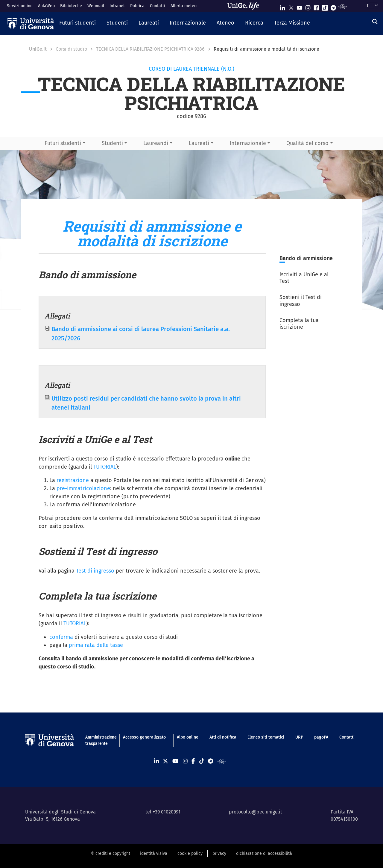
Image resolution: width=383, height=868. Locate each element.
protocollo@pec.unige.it (256, 812)
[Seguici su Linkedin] (282, 6)
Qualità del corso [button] (307, 143)
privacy (219, 853)
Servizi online (20, 6)
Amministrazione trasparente (98, 740)
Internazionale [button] (248, 143)
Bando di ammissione (306, 258)
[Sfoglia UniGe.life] (245, 6)
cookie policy (190, 853)
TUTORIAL (105, 467)
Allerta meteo (184, 6)
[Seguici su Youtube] (300, 6)
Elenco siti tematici (266, 737)
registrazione (72, 480)
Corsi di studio (71, 49)
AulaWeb (46, 6)
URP (299, 737)
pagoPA (321, 737)
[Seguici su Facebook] (316, 6)
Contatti (158, 6)
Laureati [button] (199, 143)
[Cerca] (375, 22)
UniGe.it (38, 49)
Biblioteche (71, 6)
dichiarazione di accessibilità (264, 853)
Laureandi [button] (156, 143)
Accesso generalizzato (144, 737)
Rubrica (137, 6)
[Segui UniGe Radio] (343, 6)
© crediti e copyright (111, 853)
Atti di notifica (223, 737)
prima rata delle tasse (96, 645)
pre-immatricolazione (83, 488)
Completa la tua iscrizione (299, 324)
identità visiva (154, 853)
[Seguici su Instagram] (308, 6)
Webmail (96, 6)
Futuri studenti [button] (63, 143)
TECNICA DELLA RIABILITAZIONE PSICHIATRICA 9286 (150, 49)
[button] (77, 23)
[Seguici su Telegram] (333, 6)
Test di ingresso (95, 571)
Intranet (117, 6)
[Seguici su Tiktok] (325, 6)
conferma (61, 637)
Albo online (188, 737)
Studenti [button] (112, 143)
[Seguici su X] (291, 6)
